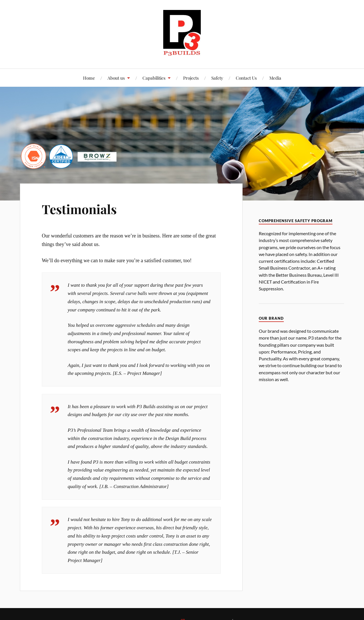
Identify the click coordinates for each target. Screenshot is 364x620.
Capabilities (154, 78)
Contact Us (246, 78)
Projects (191, 78)
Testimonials (79, 209)
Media (275, 78)
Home (89, 78)
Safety (217, 78)
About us (116, 78)
